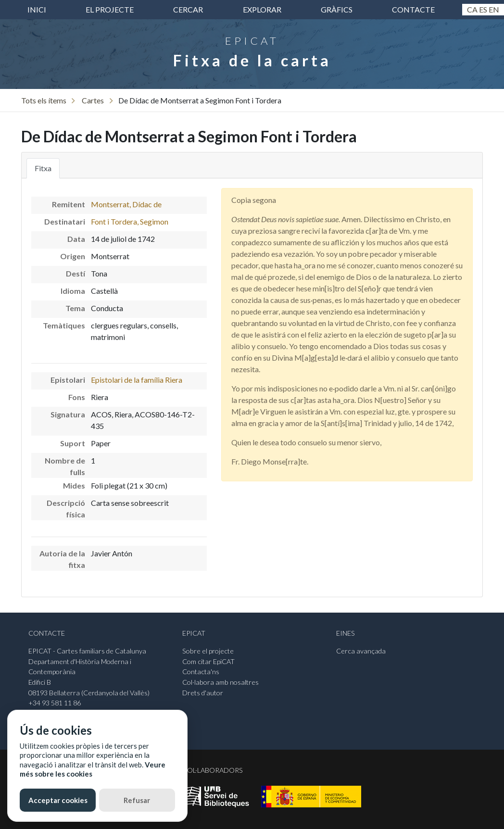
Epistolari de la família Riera (137, 380)
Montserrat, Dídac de (126, 204)
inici (37, 9)
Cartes (93, 100)
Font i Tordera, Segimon (130, 221)
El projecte (110, 9)
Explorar (262, 9)
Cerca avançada (361, 651)
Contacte (413, 9)
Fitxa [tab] (43, 168)
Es (483, 9)
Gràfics (337, 9)
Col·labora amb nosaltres (220, 682)
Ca (472, 9)
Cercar (188, 9)
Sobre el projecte (208, 651)
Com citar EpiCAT (208, 661)
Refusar (137, 800)
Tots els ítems (44, 100)
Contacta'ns (201, 672)
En (494, 9)
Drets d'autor (203, 693)
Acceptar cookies (58, 800)
